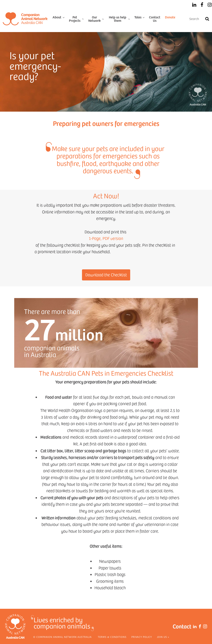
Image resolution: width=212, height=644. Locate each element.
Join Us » (163, 637)
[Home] (25, 19)
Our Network (94, 19)
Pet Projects (75, 19)
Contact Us (155, 19)
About (57, 17)
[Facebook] (202, 5)
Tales (138, 17)
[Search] (207, 19)
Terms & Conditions (112, 637)
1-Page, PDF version (106, 238)
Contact (182, 626)
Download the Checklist (106, 275)
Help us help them (118, 19)
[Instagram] (210, 5)
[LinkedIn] (194, 5)
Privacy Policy (142, 637)
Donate (170, 17)
